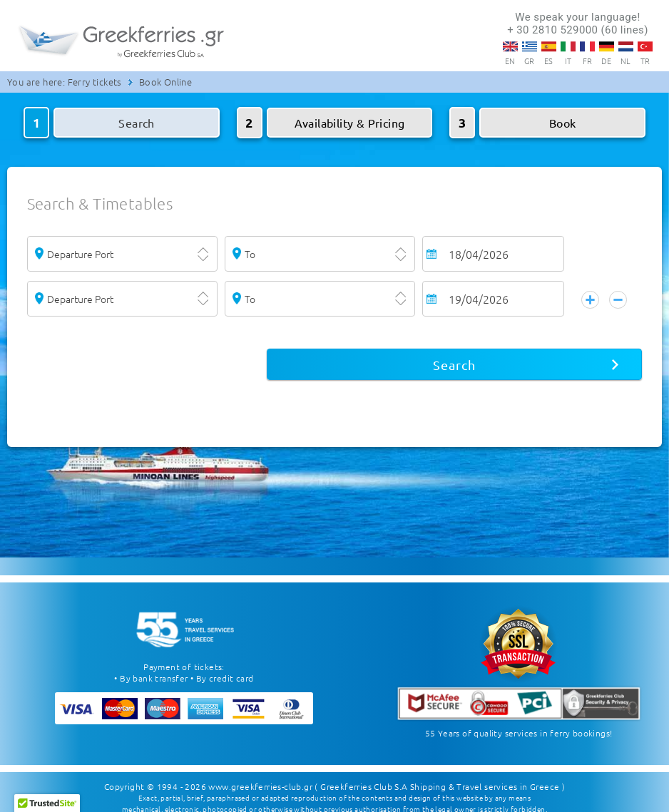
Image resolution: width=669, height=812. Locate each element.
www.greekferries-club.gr (260, 776)
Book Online (165, 82)
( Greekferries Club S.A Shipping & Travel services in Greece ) (440, 776)
